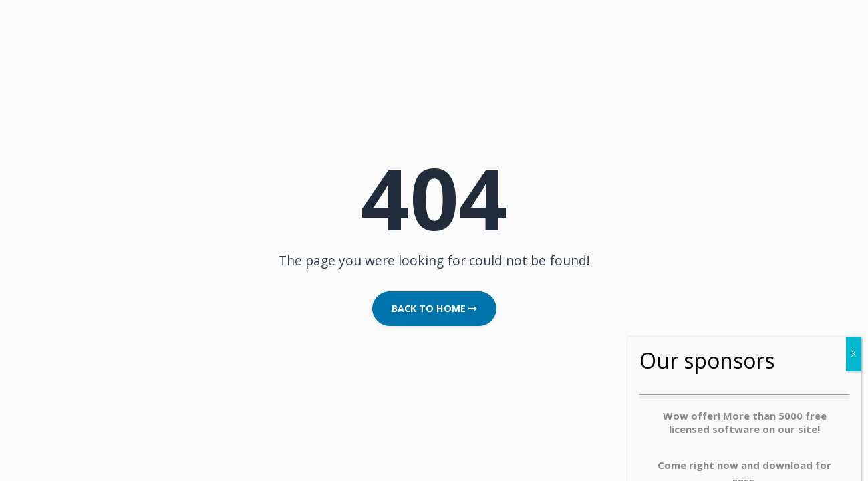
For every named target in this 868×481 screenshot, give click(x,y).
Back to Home (434, 308)
